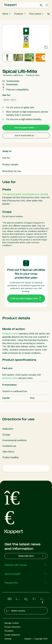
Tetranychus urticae (37, 194)
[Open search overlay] (42, 5)
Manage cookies (12, 623)
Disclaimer (9, 631)
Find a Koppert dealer (26, 128)
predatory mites (10, 378)
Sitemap (8, 639)
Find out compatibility (15, 90)
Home (5, 14)
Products (19, 14)
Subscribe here (32, 556)
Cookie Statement (12, 635)
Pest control (35, 14)
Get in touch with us (26, 135)
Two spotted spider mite (14, 194)
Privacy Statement (12, 627)
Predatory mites (10, 334)
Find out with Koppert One (26, 299)
